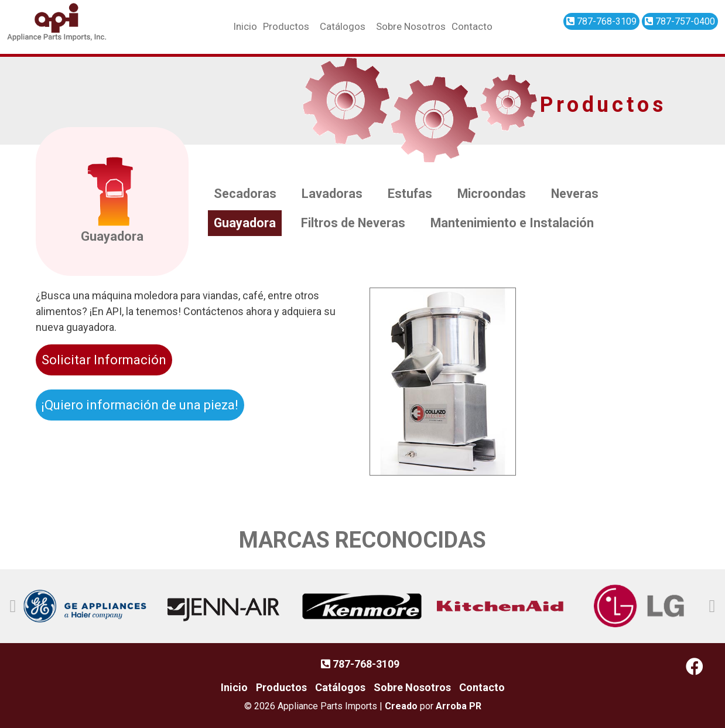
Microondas (495, 194)
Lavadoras (334, 194)
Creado (401, 706)
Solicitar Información (104, 360)
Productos (286, 26)
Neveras (580, 194)
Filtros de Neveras (356, 223)
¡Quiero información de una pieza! (140, 405)
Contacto (472, 26)
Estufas (413, 194)
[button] (13, 606)
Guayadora (246, 223)
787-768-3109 (601, 21)
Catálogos (343, 26)
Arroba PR (459, 706)
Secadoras (246, 194)
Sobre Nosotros (411, 26)
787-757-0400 (680, 21)
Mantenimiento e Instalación (518, 223)
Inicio (245, 26)
